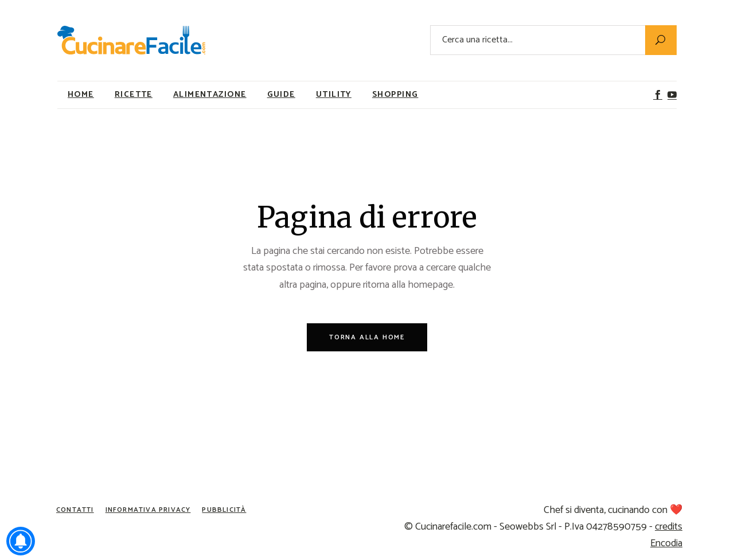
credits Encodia (666, 535)
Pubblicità (224, 510)
